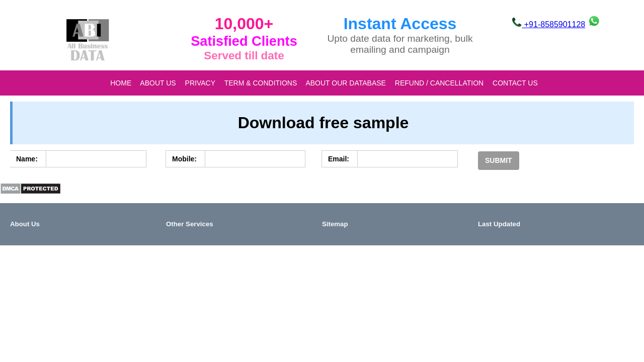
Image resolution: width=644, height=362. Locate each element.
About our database (345, 83)
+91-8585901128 (548, 24)
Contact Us (515, 83)
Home (121, 83)
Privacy (200, 83)
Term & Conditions (261, 83)
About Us (158, 83)
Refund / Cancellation (439, 83)
